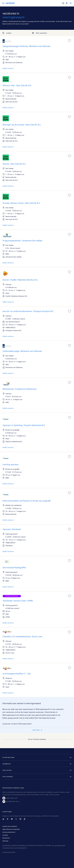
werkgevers (7, 764)
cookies (5, 835)
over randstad (8, 776)
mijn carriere (7, 770)
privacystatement (9, 832)
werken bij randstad (10, 826)
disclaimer (6, 838)
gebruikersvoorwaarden (11, 829)
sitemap (5, 841)
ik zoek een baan (8, 757)
